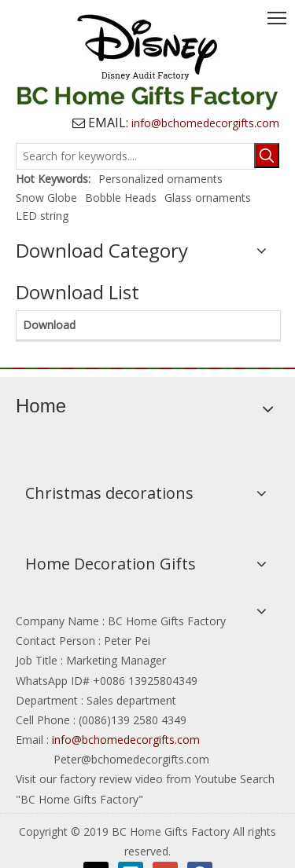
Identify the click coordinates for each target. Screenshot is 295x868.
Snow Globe (46, 198)
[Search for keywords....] (136, 156)
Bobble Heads (121, 198)
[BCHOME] (147, 368)
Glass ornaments (208, 198)
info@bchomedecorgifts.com (127, 740)
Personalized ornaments (160, 179)
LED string (42, 216)
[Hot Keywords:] (267, 156)
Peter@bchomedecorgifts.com (130, 759)
